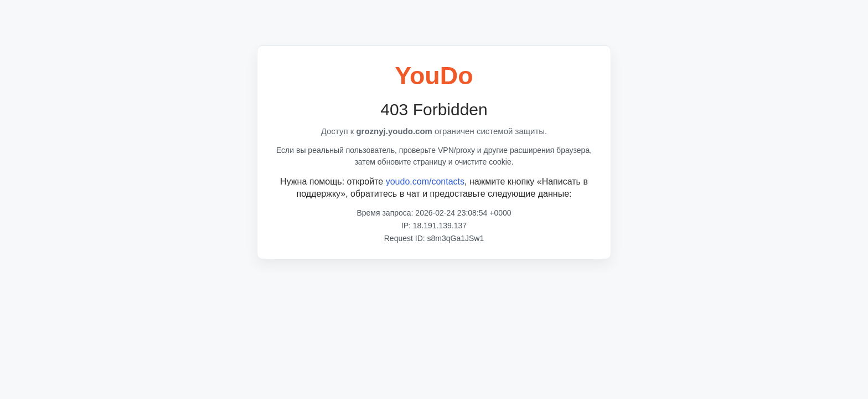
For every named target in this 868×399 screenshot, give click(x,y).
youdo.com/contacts (425, 181)
